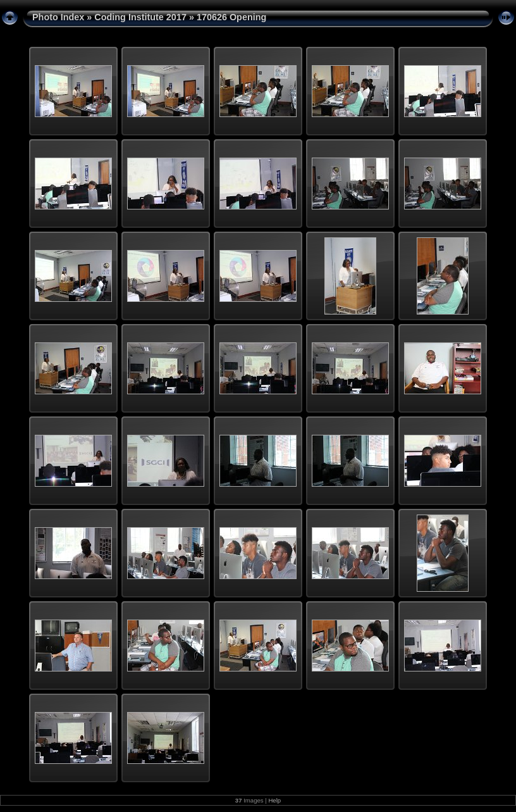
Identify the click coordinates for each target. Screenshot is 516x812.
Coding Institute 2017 (140, 17)
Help (274, 800)
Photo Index (58, 17)
